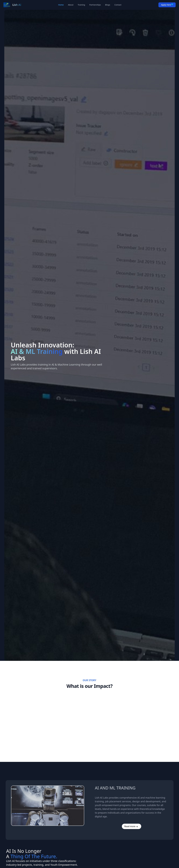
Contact (118, 5)
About (71, 5)
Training (81, 5)
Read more (130, 826)
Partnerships (95, 5)
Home (61, 5)
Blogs (108, 5)
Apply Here (167, 5)
